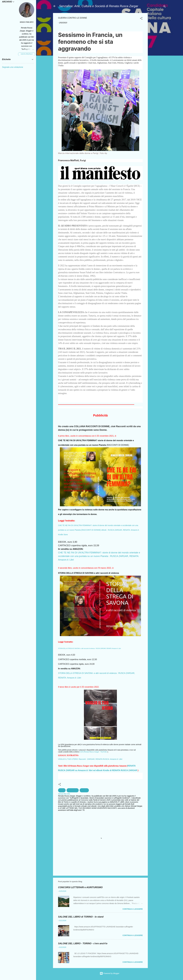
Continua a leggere (133, 909)
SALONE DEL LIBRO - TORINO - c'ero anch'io (83, 943)
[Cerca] (165, 7)
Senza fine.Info (27, 22)
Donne (62, 790)
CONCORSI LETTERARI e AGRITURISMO (80, 887)
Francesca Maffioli (68, 160)
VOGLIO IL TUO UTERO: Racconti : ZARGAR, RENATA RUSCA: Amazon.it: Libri (90, 759)
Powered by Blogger (110, 973)
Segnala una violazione (13, 67)
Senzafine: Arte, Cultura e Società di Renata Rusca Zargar (99, 6)
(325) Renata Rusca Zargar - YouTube (93, 752)
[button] (141, 19)
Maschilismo (73, 790)
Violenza (84, 790)
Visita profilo (27, 54)
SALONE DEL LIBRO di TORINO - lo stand (81, 917)
